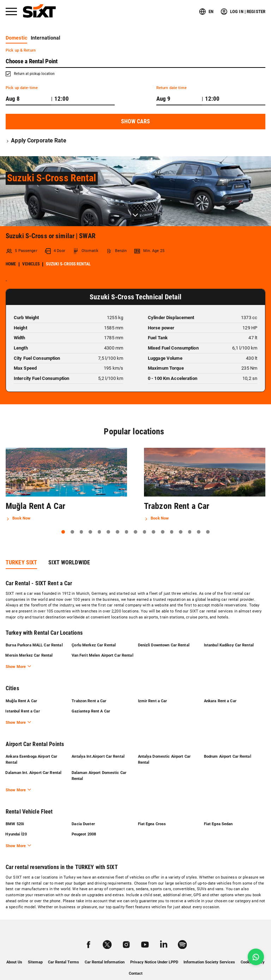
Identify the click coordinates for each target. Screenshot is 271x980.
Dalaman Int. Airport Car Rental (34, 758)
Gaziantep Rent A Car (91, 696)
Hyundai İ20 (16, 820)
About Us (14, 948)
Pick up (21, 50)
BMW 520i (15, 810)
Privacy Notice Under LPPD (154, 948)
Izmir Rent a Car (152, 686)
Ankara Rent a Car (220, 686)
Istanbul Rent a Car (23, 696)
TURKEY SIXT (21, 541)
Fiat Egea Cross (152, 810)
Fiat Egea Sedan (218, 810)
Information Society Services (209, 948)
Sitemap (35, 948)
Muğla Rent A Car (21, 686)
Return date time (171, 88)
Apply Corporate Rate (36, 140)
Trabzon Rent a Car (89, 686)
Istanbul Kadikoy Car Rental (229, 624)
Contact (136, 960)
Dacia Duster (83, 810)
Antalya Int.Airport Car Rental (98, 742)
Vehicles (31, 243)
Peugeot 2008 (84, 820)
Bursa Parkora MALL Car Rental (34, 624)
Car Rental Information (105, 948)
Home (11, 243)
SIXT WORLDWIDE (69, 541)
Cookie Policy (253, 948)
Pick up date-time (22, 88)
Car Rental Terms (64, 948)
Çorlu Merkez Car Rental (94, 624)
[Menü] (11, 11)
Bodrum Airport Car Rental (228, 742)
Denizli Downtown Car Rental (163, 624)
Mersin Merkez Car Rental (29, 635)
